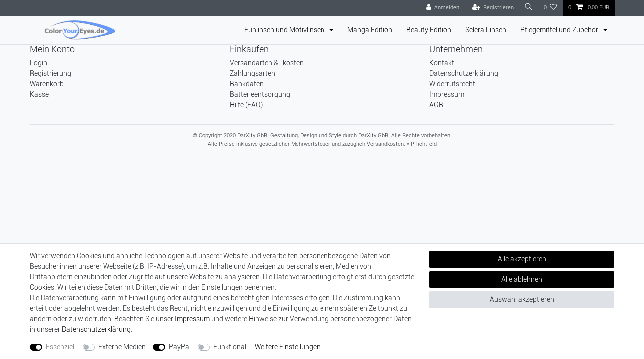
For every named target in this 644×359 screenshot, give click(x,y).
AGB (436, 105)
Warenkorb (47, 84)
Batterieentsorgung (260, 94)
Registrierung (51, 73)
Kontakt (442, 63)
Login (39, 63)
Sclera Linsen (486, 30)
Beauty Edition (429, 30)
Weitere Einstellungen (288, 347)
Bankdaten (247, 84)
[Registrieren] (492, 8)
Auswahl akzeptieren (522, 299)
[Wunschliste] (550, 8)
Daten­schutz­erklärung (96, 329)
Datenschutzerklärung (464, 73)
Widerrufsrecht (452, 84)
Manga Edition (370, 30)
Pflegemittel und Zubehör (560, 30)
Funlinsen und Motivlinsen (285, 30)
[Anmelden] (442, 8)
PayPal (180, 347)
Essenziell (61, 347)
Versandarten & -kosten (267, 63)
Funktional (230, 347)
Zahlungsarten (252, 73)
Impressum (447, 94)
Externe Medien (122, 347)
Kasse (39, 94)
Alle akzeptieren (522, 259)
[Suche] (528, 8)
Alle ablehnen (522, 279)
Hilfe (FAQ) (246, 105)
